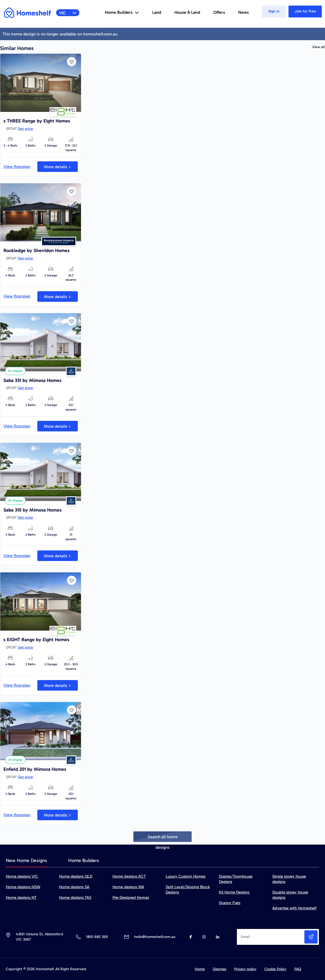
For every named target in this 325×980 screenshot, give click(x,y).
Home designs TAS (75, 897)
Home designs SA (74, 887)
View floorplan (17, 167)
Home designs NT (21, 897)
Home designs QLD (76, 876)
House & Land (187, 12)
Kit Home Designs (234, 892)
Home (200, 969)
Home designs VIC (22, 876)
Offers (219, 12)
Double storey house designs (290, 895)
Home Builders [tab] (84, 860)
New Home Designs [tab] (26, 860)
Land (157, 12)
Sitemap (220, 969)
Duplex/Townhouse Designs (236, 879)
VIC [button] (68, 13)
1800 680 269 (97, 937)
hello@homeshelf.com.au (155, 937)
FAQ (298, 969)
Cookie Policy (275, 969)
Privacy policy (245, 969)
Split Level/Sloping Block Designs (188, 890)
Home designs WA (128, 887)
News (243, 12)
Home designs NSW (23, 887)
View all (319, 47)
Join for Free (305, 11)
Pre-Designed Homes (131, 897)
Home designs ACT (129, 876)
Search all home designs (163, 838)
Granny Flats (230, 903)
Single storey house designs (289, 879)
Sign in (274, 11)
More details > (58, 167)
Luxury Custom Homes (186, 876)
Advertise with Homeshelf (294, 908)
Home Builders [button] (122, 12)
